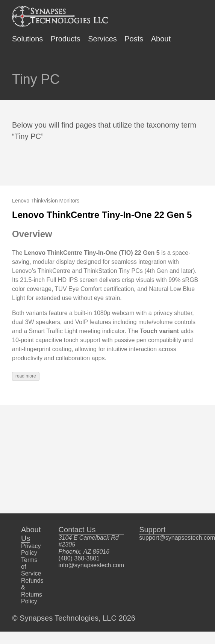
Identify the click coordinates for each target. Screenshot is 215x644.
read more (26, 376)
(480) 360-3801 (79, 558)
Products (66, 39)
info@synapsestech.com (92, 565)
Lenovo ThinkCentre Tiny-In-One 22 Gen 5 (102, 215)
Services (102, 39)
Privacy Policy (31, 549)
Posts (134, 39)
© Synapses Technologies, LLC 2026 (74, 618)
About (161, 39)
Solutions (27, 39)
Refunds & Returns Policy (32, 591)
